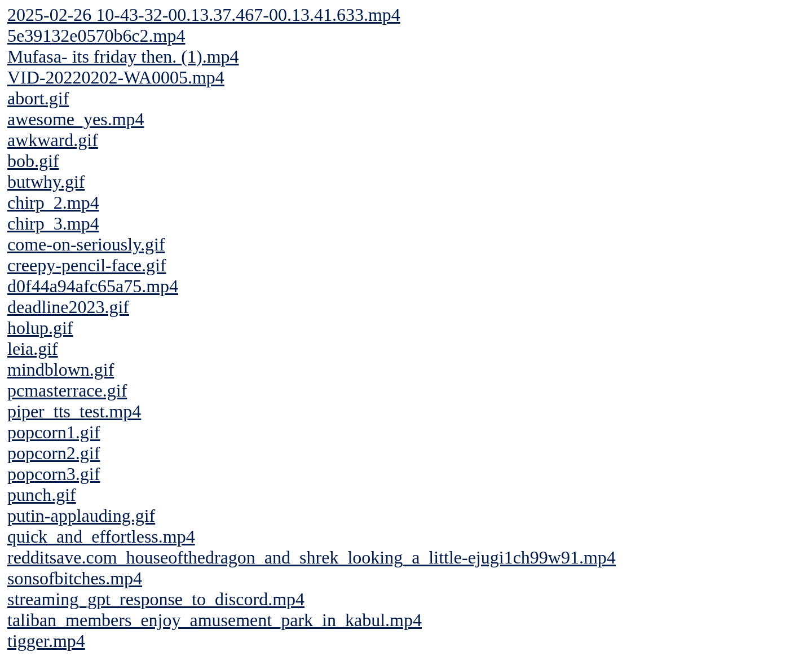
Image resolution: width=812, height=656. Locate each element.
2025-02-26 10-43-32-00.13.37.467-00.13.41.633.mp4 (204, 15)
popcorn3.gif (54, 474)
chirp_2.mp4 (53, 202)
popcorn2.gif (54, 453)
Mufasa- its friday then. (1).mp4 (123, 56)
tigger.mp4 (46, 641)
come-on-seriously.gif (86, 244)
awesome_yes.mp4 (76, 119)
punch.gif (42, 495)
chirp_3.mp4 (53, 223)
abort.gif (38, 98)
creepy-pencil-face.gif (87, 265)
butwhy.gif (46, 182)
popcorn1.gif (54, 432)
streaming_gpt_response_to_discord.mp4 (156, 599)
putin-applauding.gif (81, 516)
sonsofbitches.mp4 (75, 578)
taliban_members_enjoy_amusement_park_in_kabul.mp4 (215, 620)
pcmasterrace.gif (67, 390)
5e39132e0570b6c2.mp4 (96, 36)
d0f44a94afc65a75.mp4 (93, 286)
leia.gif (33, 349)
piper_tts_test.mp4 (74, 411)
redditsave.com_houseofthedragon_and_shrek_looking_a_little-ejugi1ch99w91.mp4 (312, 557)
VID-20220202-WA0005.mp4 (116, 77)
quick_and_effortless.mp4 (101, 536)
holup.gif (40, 328)
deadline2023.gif (68, 307)
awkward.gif (53, 140)
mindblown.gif (61, 369)
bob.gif (33, 161)
